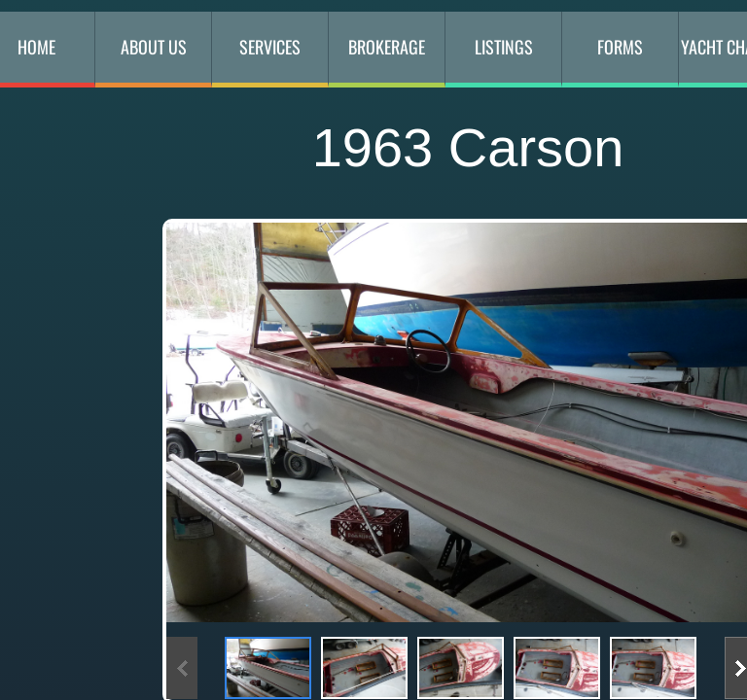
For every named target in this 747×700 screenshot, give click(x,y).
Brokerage (387, 47)
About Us (154, 47)
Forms (620, 47)
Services (270, 47)
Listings (504, 47)
